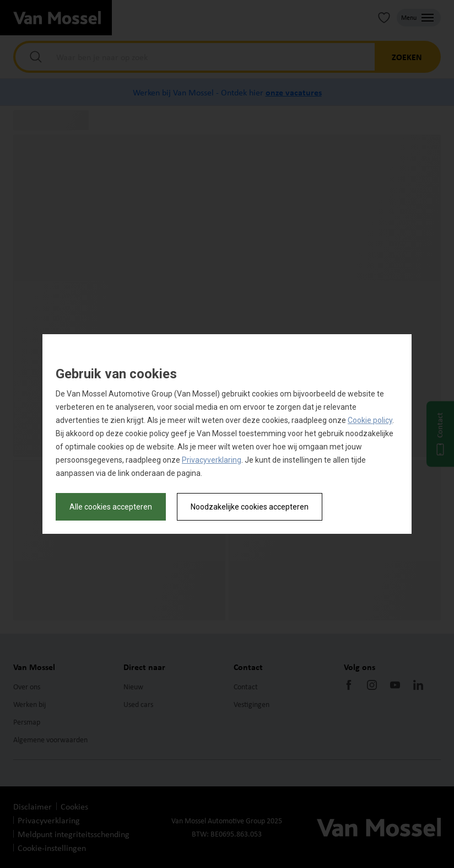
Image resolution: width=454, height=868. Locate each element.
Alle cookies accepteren (111, 507)
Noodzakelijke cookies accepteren (250, 507)
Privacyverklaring (212, 460)
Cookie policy (370, 420)
